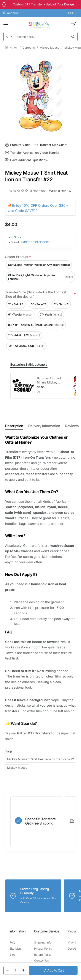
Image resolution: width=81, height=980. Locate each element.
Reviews (72, 426)
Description (14, 426)
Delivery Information (44, 426)
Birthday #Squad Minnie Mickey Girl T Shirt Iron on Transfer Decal (49, 380)
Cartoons (29, 48)
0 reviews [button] (37, 191)
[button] (53, 970)
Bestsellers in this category (29, 364)
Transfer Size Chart (53, 145)
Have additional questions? (29, 160)
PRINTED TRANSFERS (35, 242)
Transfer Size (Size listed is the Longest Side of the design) (36, 294)
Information (17, 931)
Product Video (20, 145)
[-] (7, 970)
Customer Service (47, 931)
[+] (23, 970)
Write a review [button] (60, 191)
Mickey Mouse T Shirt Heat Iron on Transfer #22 (40, 759)
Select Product (17, 257)
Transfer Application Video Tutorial (35, 152)
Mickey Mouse (50, 48)
